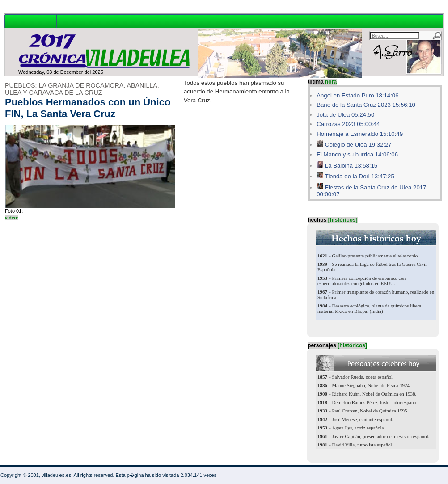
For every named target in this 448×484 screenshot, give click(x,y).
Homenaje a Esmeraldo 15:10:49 (360, 134)
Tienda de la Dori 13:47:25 (360, 176)
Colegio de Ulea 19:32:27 (358, 145)
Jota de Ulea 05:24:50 (345, 115)
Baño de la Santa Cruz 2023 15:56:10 (366, 105)
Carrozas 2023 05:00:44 (348, 124)
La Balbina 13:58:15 (351, 166)
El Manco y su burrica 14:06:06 (357, 154)
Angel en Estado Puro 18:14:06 (357, 95)
